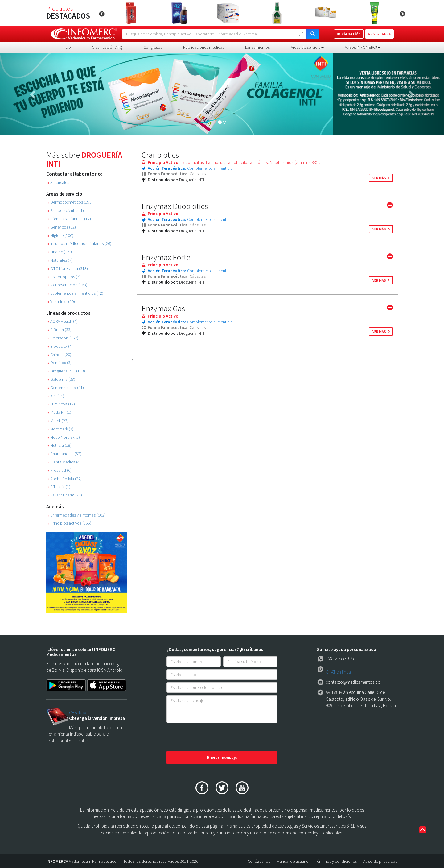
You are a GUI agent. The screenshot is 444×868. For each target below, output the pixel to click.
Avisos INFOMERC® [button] (363, 47)
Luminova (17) (61, 404)
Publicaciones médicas (204, 47)
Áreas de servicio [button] (307, 47)
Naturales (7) (60, 260)
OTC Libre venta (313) (68, 269)
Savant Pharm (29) (65, 495)
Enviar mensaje (222, 757)
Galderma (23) (61, 379)
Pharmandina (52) (64, 454)
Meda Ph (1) (59, 412)
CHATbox (78, 713)
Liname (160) (60, 252)
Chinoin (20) (59, 355)
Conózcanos (259, 861)
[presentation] (213, 737)
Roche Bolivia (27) (65, 479)
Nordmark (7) (60, 429)
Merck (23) (58, 421)
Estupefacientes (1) (66, 211)
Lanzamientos (257, 47)
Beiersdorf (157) (63, 338)
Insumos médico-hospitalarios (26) (79, 244)
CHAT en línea (338, 672)
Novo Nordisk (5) (64, 437)
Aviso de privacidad (380, 861)
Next (402, 14)
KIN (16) (56, 396)
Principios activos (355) (69, 523)
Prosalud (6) (60, 470)
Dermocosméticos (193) (70, 202)
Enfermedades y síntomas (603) (76, 515)
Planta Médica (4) (64, 462)
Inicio (66, 47)
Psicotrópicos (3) (64, 277)
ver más (379, 178)
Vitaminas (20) (61, 302)
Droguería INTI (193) (66, 371)
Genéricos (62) (62, 227)
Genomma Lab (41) (66, 388)
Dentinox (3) (60, 363)
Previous (102, 14)
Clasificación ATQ (107, 47)
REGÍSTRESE (379, 34)
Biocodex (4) (60, 346)
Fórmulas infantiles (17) (69, 219)
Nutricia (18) (60, 445)
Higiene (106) (60, 236)
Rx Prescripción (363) (67, 285)
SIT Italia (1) (59, 487)
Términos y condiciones (336, 861)
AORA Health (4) (63, 321)
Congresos (153, 47)
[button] (33, 94)
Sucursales (58, 183)
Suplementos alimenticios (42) (75, 293)
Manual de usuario (293, 861)
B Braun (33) (60, 330)
